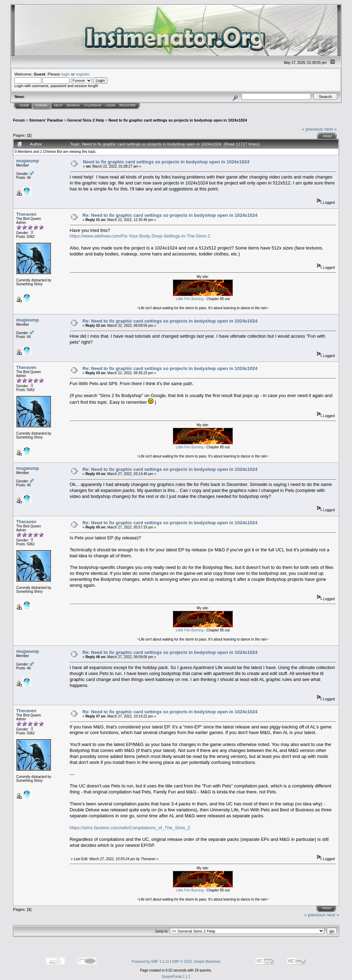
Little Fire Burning (190, 299)
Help (58, 105)
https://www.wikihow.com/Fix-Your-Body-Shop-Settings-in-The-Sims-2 (140, 236)
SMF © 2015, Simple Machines (196, 962)
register (82, 74)
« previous (312, 129)
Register (127, 105)
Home (24, 105)
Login (110, 105)
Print (328, 136)
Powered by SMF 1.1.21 (150, 962)
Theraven (26, 214)
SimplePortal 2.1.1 (176, 977)
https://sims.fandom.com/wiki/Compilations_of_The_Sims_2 (130, 828)
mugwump (28, 161)
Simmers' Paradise (46, 120)
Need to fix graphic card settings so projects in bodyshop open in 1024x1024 (178, 120)
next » (330, 129)
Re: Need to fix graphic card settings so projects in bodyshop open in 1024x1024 (170, 215)
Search (73, 105)
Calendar (92, 105)
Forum (41, 105)
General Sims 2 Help (86, 120)
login (66, 74)
